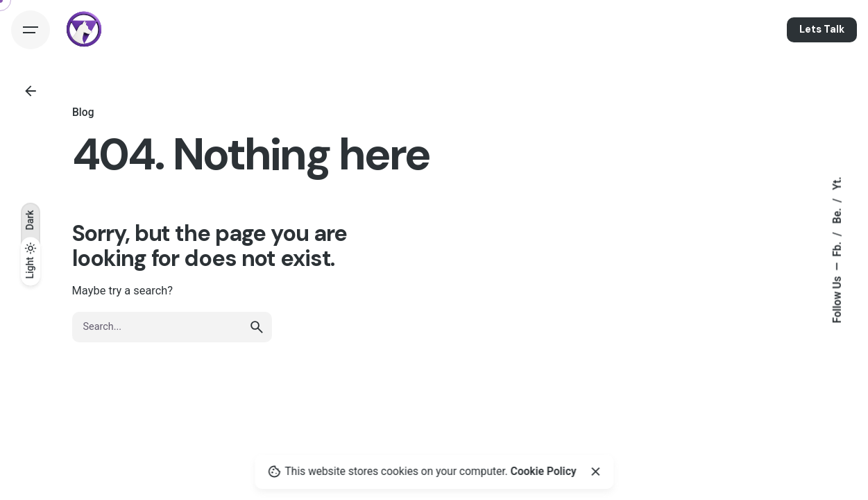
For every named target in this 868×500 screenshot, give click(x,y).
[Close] (595, 472)
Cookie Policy (544, 472)
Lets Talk (822, 29)
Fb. (837, 248)
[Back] (31, 91)
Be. (837, 215)
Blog (83, 112)
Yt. (837, 184)
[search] (257, 327)
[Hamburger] (31, 30)
